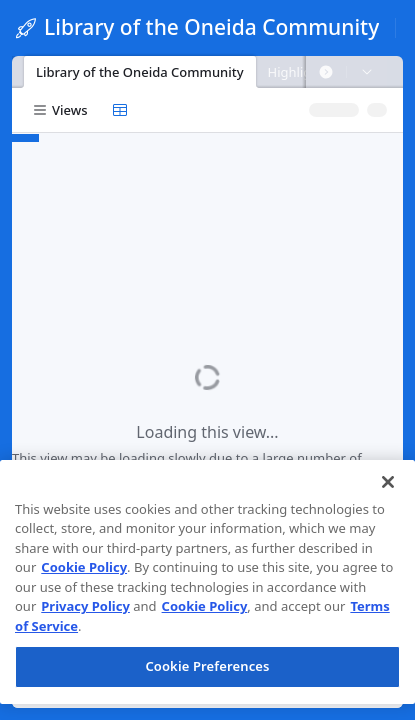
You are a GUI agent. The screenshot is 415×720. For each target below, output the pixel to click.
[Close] (388, 482)
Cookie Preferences (207, 666)
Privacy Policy (85, 606)
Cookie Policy (84, 567)
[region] (207, 582)
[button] (326, 72)
